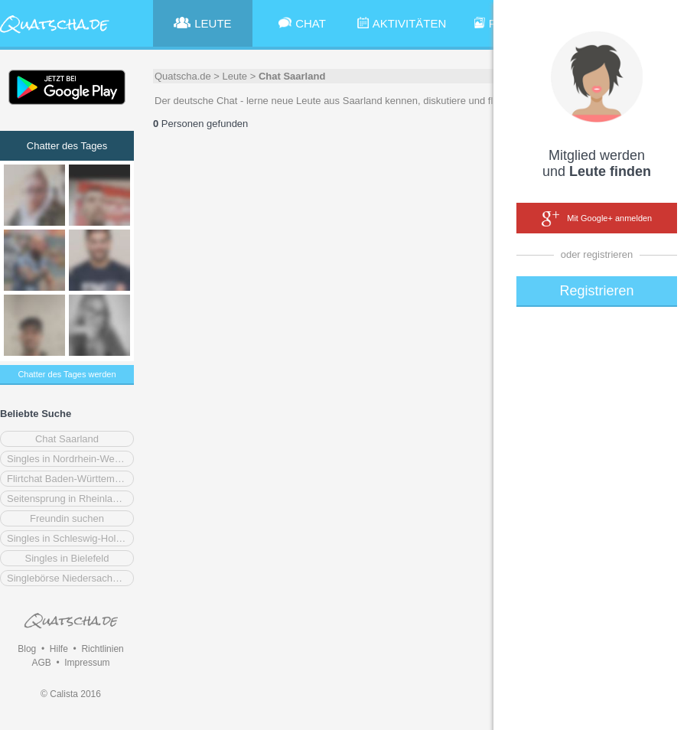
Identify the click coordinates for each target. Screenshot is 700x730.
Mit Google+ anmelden (597, 219)
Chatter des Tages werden (67, 374)
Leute (235, 76)
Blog (27, 649)
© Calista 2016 (71, 694)
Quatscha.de (183, 76)
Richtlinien (102, 649)
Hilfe (59, 649)
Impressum (87, 663)
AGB (41, 663)
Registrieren (596, 291)
